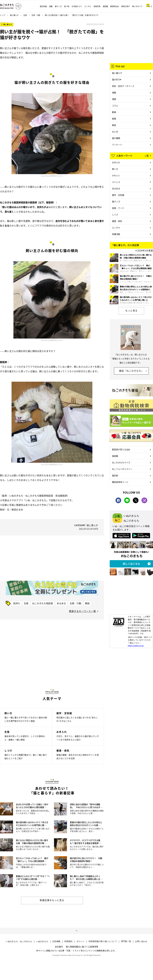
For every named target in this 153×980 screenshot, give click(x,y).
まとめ (115, 132)
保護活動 (116, 234)
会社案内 (59, 947)
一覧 (147, 155)
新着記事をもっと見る (52, 900)
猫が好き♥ (117, 79)
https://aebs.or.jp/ (136, 646)
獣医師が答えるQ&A (121, 449)
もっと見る (131, 310)
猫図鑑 (105, 6)
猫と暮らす (14, 15)
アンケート (117, 145)
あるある (61, 603)
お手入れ (116, 162)
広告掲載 (56, 941)
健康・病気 (117, 221)
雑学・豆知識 (118, 195)
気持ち (17, 603)
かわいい (116, 175)
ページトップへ (76, 931)
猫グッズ (116, 201)
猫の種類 (116, 138)
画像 (114, 119)
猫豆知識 (43, 6)
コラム (115, 106)
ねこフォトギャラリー (122, 469)
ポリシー (81, 941)
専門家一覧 (126, 941)
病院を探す (126, 6)
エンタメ (88, 6)
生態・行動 (36, 15)
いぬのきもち (42, 941)
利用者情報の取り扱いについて (103, 941)
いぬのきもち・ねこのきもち (19, 941)
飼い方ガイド (137, 6)
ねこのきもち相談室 (43, 603)
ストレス (116, 182)
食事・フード (118, 208)
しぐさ (115, 214)
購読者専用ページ (120, 482)
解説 (87, 603)
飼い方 (115, 169)
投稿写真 (97, 6)
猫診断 (115, 475)
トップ (3, 15)
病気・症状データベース (123, 86)
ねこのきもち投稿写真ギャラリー (52, 176)
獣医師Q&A (115, 6)
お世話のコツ (77, 6)
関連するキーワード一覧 (82, 611)
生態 (25, 15)
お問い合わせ (141, 941)
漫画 (114, 99)
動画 (114, 112)
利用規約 (68, 941)
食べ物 (67, 6)
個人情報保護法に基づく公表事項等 (82, 947)
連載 (51, 6)
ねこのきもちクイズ (121, 462)
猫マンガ (58, 6)
